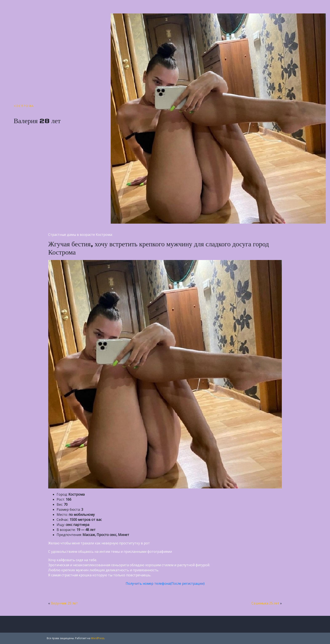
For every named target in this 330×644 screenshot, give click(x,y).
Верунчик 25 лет (64, 603)
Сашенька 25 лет (265, 603)
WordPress (98, 638)
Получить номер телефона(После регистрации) (165, 583)
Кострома (24, 106)
